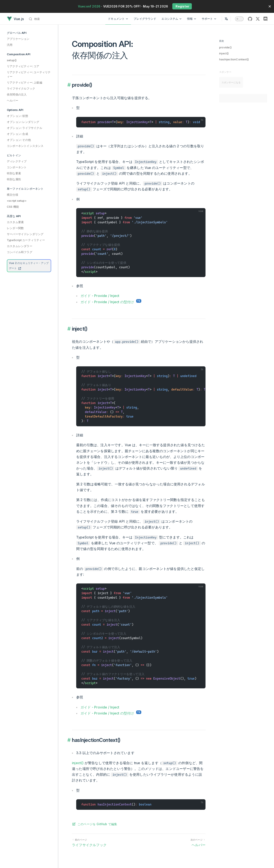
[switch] (239, 19)
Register (182, 6)
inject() (224, 53)
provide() (225, 47)
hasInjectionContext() (234, 59)
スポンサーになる (231, 82)
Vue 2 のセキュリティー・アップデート (29, 266)
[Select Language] (226, 19)
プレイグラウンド (145, 19)
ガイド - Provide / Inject (100, 296)
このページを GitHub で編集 (97, 824)
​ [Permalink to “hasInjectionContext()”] (70, 740)
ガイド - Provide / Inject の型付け (107, 302)
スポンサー (225, 72)
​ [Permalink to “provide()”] (70, 85)
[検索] (35, 19)
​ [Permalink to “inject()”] (70, 329)
